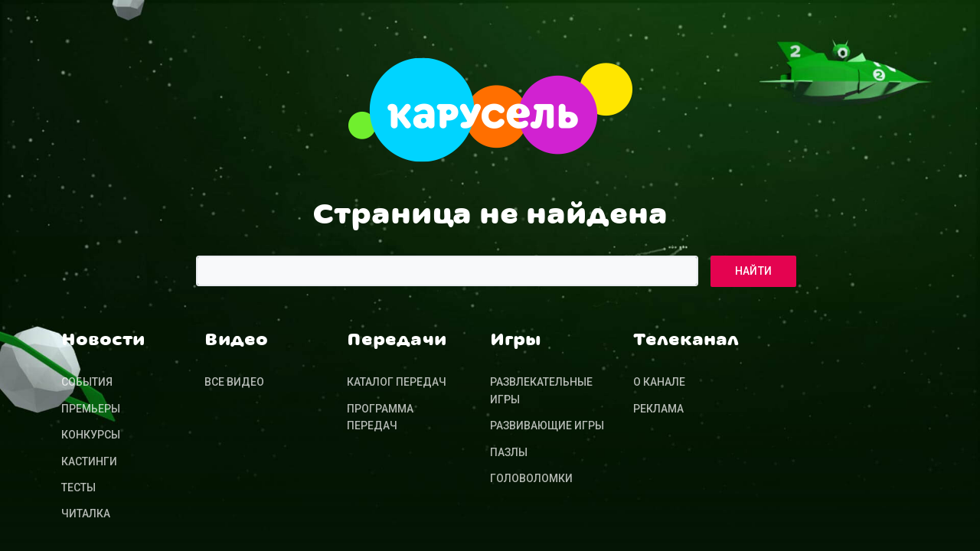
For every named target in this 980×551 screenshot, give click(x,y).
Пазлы (509, 452)
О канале (659, 382)
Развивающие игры (547, 425)
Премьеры (91, 409)
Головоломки (531, 478)
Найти (754, 271)
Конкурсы (91, 435)
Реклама (658, 409)
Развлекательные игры (541, 390)
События (87, 382)
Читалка (86, 514)
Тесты (78, 487)
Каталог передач (397, 382)
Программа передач (380, 417)
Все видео (234, 382)
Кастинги (89, 461)
